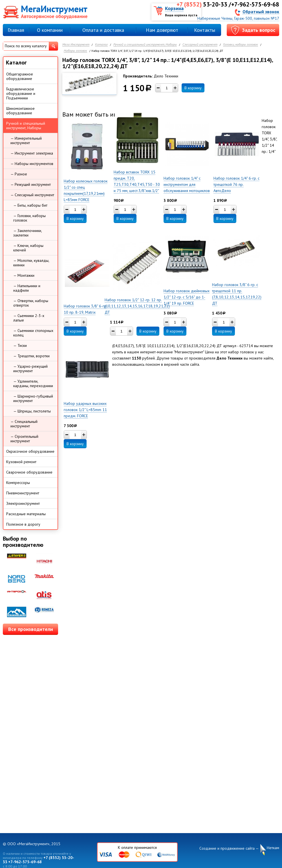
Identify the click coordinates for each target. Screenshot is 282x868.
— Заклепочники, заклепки (28, 233)
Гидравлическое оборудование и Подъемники (21, 93)
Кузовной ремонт (21, 462)
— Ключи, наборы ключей (28, 248)
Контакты (205, 30)
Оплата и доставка (103, 30)
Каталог (101, 45)
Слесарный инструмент (200, 45)
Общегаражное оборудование (20, 76)
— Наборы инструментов (32, 164)
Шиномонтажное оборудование (20, 111)
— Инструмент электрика (32, 153)
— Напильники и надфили (27, 288)
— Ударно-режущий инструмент (30, 369)
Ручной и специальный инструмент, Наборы (145, 45)
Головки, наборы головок (241, 45)
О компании (50, 30)
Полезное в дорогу (23, 524)
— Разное (19, 174)
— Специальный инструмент (24, 424)
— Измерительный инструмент (26, 140)
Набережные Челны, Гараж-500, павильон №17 (238, 18)
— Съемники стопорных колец (33, 333)
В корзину (193, 88)
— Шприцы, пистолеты (32, 411)
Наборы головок (75, 51)
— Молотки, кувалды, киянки (31, 263)
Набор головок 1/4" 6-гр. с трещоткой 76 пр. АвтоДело (236, 184)
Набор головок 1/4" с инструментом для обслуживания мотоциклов (187, 184)
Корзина (174, 8)
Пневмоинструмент (23, 493)
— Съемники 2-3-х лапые (29, 318)
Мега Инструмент (76, 45)
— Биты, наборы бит (30, 205)
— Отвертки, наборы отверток (31, 303)
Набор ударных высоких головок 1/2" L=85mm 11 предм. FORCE (85, 410)
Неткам (273, 848)
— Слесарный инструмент (32, 195)
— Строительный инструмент (24, 439)
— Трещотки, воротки (31, 356)
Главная (16, 30)
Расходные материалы (26, 514)
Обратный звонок (261, 11)
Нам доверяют (162, 30)
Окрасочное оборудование (30, 451)
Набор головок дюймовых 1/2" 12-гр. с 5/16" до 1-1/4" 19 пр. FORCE (187, 297)
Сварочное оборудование (29, 472)
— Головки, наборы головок (29, 218)
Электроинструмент (23, 503)
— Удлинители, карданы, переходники (33, 383)
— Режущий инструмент (31, 184)
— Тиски (20, 345)
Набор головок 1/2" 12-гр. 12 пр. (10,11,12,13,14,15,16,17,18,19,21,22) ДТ (137, 306)
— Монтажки (24, 275)
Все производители (31, 629)
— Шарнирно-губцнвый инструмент (33, 398)
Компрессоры (18, 483)
